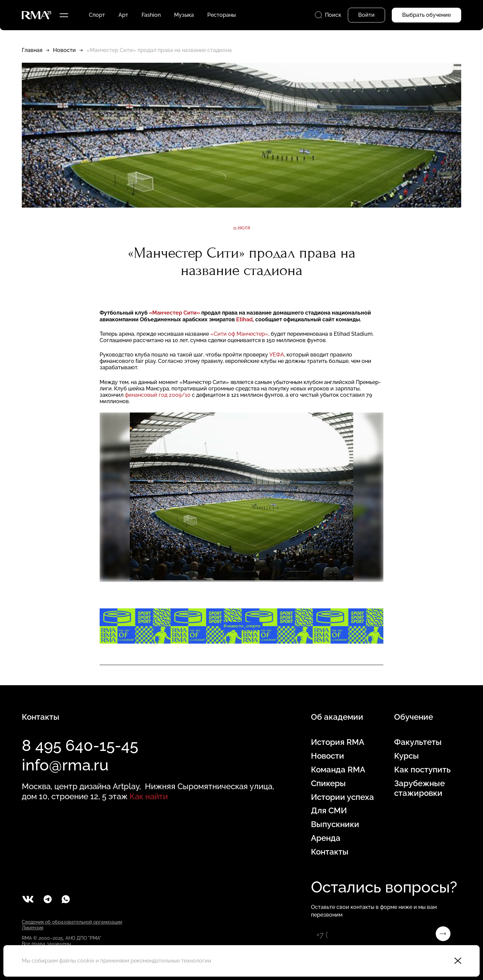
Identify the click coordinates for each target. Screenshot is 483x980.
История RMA (338, 742)
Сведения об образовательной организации (72, 922)
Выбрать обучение (426, 15)
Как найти (149, 796)
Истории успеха (342, 797)
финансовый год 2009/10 (158, 395)
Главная (32, 50)
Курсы (407, 756)
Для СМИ (329, 811)
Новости (64, 50)
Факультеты (418, 742)
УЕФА (277, 355)
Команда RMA (338, 770)
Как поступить (422, 770)
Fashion (151, 15)
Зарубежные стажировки (419, 788)
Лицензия (33, 928)
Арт (123, 15)
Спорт (97, 15)
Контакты (330, 852)
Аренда (326, 838)
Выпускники (335, 824)
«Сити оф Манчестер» (239, 334)
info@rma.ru (65, 765)
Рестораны (222, 15)
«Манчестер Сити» (174, 313)
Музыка (184, 15)
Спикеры (328, 783)
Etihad (244, 319)
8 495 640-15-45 (80, 746)
